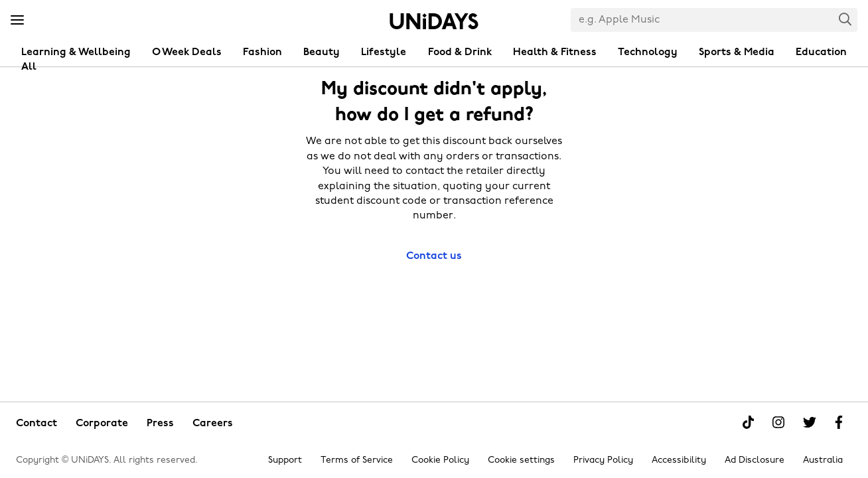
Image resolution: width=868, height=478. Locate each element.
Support (285, 460)
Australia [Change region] (823, 460)
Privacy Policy (603, 460)
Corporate (102, 424)
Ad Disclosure (755, 460)
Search (845, 19)
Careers (213, 424)
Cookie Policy (440, 460)
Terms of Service (357, 460)
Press (160, 424)
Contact (36, 424)
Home (434, 21)
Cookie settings (521, 460)
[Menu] (17, 21)
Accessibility (679, 460)
